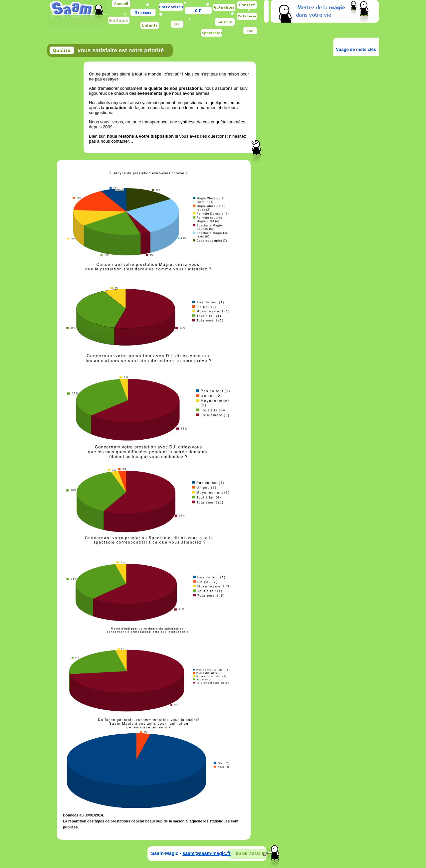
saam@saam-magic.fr (206, 853)
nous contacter (115, 141)
